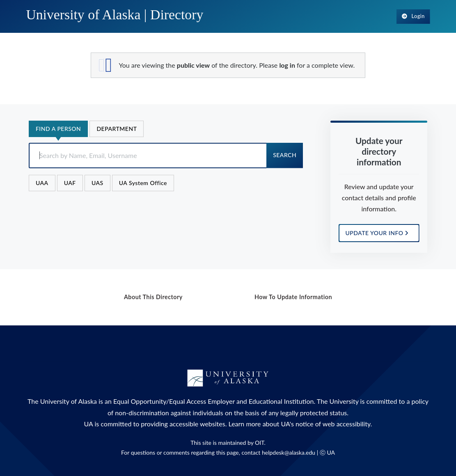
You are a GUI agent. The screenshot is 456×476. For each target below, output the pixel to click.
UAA (42, 183)
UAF (70, 183)
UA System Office (143, 183)
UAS (97, 183)
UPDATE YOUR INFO (377, 233)
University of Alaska (69, 401)
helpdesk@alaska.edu (289, 452)
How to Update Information (293, 297)
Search (285, 155)
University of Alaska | (115, 15)
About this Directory (153, 297)
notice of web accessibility (333, 424)
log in (287, 65)
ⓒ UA (327, 452)
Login (413, 16)
